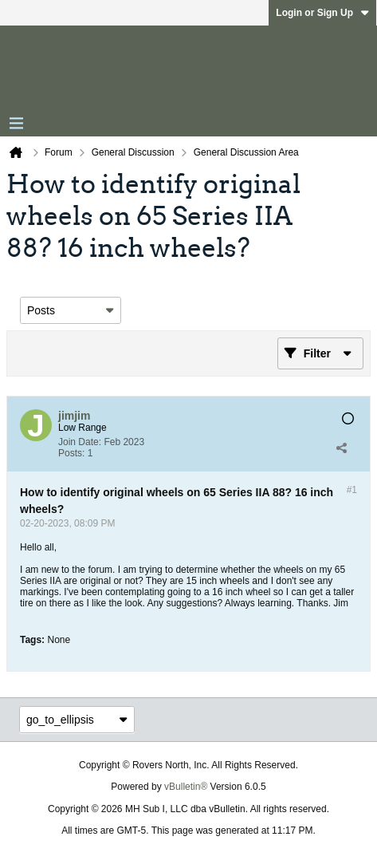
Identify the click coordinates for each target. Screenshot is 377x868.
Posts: (71, 453)
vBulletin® (186, 787)
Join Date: (80, 442)
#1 (352, 490)
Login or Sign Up (322, 13)
